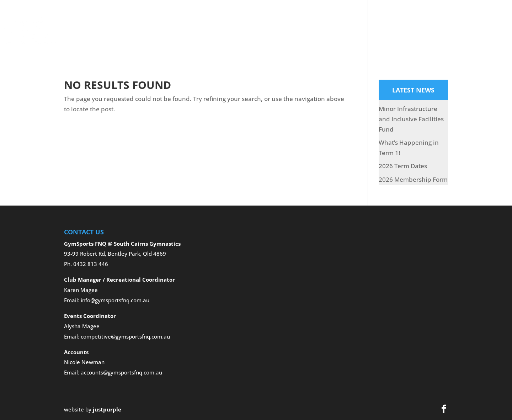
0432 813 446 (91, 264)
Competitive (244, 19)
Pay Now (465, 19)
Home (114, 19)
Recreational (192, 19)
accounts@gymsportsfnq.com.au (121, 372)
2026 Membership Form (413, 179)
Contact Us (122, 41)
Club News (429, 19)
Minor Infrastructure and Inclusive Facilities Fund (411, 119)
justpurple (107, 409)
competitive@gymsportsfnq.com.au (125, 336)
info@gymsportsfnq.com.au (115, 300)
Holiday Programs (334, 19)
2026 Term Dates (403, 166)
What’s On (391, 19)
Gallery (288, 19)
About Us (144, 19)
